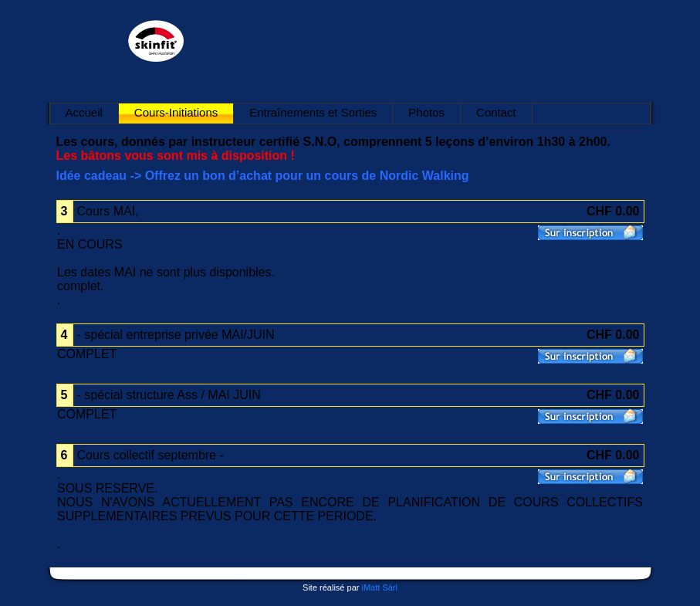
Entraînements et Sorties (313, 112)
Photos (426, 112)
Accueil (84, 112)
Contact (496, 112)
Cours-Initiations (176, 112)
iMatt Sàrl (379, 587)
